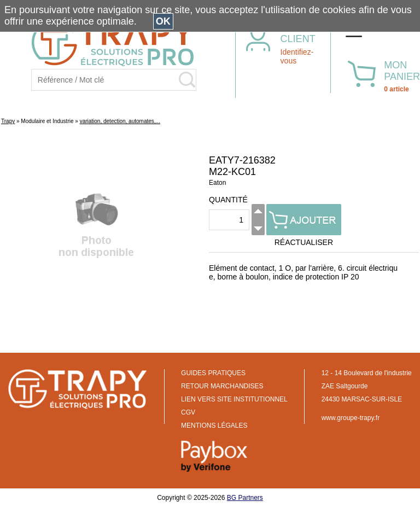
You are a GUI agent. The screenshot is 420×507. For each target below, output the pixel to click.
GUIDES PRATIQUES (213, 373)
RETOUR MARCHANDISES (222, 386)
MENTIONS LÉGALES (214, 426)
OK (163, 21)
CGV (188, 412)
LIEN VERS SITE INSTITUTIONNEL (234, 399)
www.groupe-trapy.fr (351, 418)
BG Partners (245, 498)
